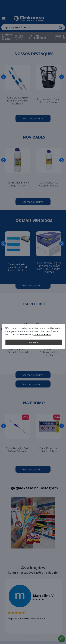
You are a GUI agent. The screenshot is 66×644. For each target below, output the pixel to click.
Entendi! (34, 342)
